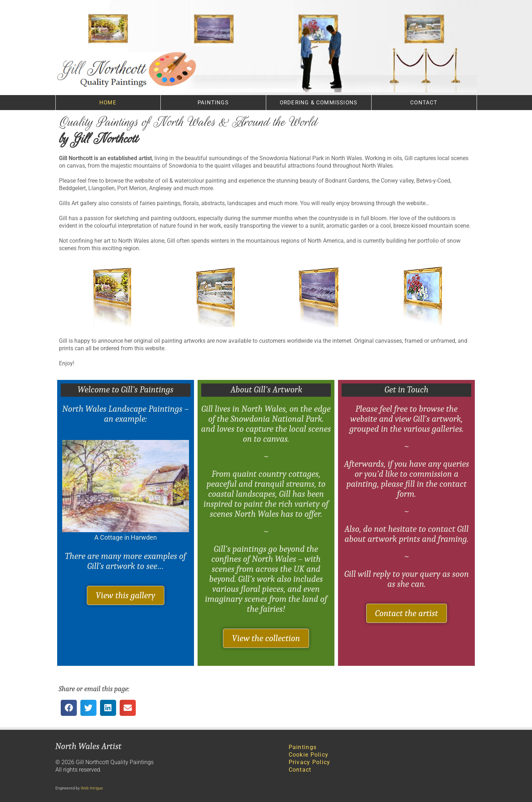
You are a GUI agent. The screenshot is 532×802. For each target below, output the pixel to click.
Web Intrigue (92, 788)
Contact (424, 103)
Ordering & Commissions (319, 103)
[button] (69, 708)
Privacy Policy (310, 762)
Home (108, 103)
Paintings (213, 103)
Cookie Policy (309, 755)
